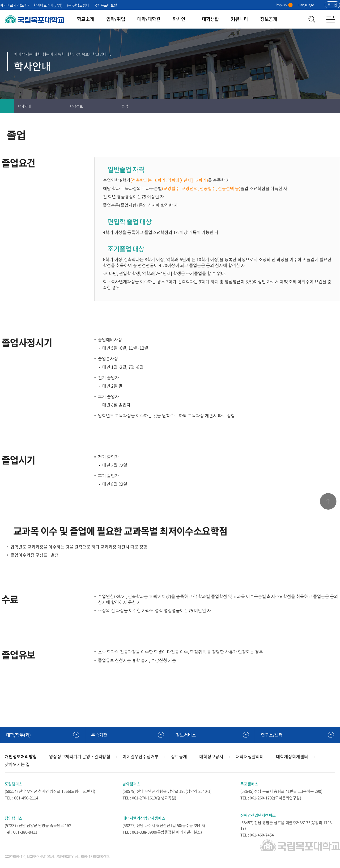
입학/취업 (116, 19)
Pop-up (284, 5)
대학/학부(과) (18, 735)
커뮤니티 (239, 19)
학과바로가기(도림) (14, 5)
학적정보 (76, 106)
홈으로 (7, 106)
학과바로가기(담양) (48, 5)
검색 (312, 19)
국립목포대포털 (106, 5)
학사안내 (181, 19)
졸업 (125, 106)
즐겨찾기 (319, 106)
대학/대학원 (149, 19)
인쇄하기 (305, 106)
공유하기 (333, 106)
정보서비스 (186, 735)
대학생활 (210, 19)
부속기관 (99, 735)
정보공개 (269, 19)
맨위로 (328, 501)
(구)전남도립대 (78, 5)
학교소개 (85, 19)
